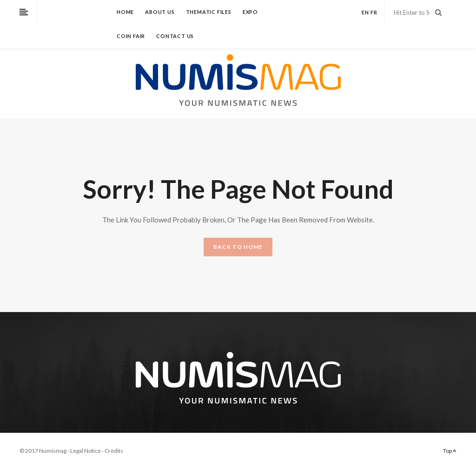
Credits (114, 451)
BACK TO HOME (238, 247)
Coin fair (131, 36)
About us (160, 12)
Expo (250, 12)
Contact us (175, 36)
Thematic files (209, 12)
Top (450, 451)
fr (374, 12)
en (365, 12)
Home (125, 12)
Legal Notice (86, 451)
